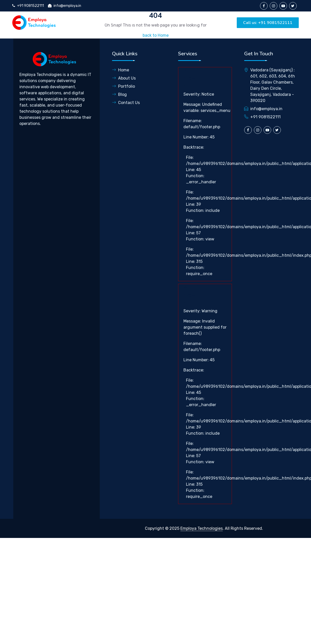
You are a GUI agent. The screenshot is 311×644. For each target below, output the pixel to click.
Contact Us (126, 103)
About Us (124, 78)
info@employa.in (65, 6)
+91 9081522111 (28, 6)
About (110, 22)
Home (87, 22)
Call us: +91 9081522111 (268, 23)
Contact (216, 22)
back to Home (156, 35)
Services (135, 22)
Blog (193, 22)
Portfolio (168, 22)
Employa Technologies (202, 528)
